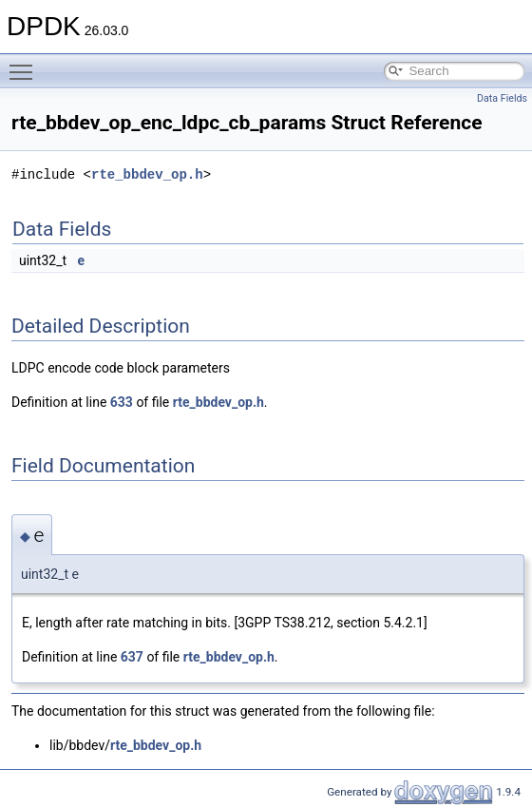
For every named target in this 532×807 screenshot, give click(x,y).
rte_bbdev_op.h (147, 174)
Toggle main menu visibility (26, 64)
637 (132, 657)
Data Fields (502, 98)
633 (122, 402)
